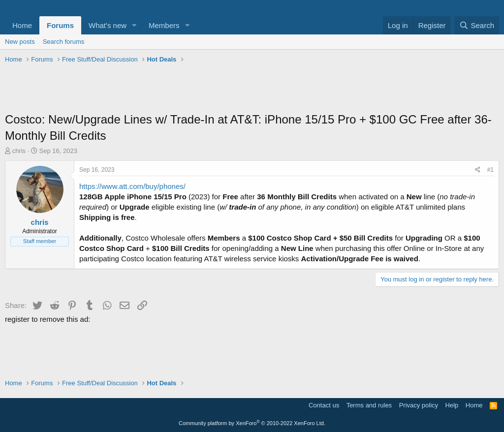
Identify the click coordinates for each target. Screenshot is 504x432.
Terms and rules (369, 405)
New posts (20, 42)
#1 (490, 170)
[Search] (477, 25)
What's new (108, 25)
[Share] (478, 170)
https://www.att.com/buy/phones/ (132, 186)
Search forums (64, 42)
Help (452, 405)
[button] (134, 25)
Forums (60, 25)
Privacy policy (419, 405)
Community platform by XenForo (252, 423)
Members (164, 25)
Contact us (324, 405)
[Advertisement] (252, 89)
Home (22, 25)
